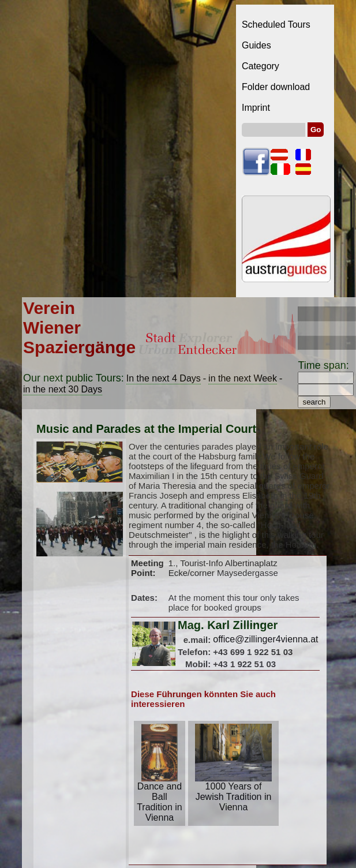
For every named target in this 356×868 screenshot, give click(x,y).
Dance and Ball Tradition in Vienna (160, 798)
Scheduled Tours (276, 25)
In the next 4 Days (164, 378)
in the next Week (243, 378)
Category (261, 66)
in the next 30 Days (63, 389)
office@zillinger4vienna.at (265, 639)
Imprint (256, 108)
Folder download (276, 87)
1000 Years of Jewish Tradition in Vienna (233, 793)
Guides (256, 45)
